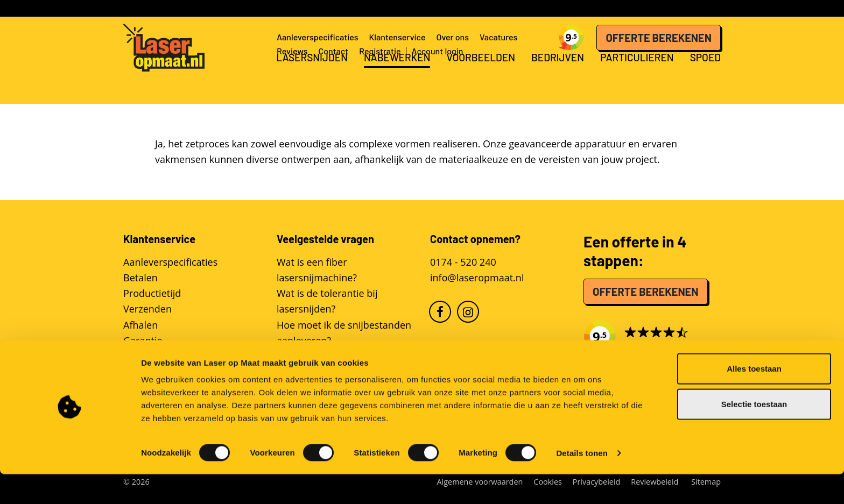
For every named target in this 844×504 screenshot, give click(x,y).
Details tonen (582, 483)
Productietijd (152, 293)
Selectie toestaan (754, 434)
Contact (333, 51)
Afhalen (140, 325)
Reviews (292, 51)
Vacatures (498, 37)
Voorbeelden (481, 78)
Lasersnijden (312, 78)
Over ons (453, 37)
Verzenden (147, 309)
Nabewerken (397, 78)
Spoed (705, 78)
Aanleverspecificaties (317, 37)
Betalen (140, 278)
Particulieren (637, 78)
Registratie (380, 51)
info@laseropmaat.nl (477, 278)
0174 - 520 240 (463, 262)
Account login (438, 51)
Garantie (143, 340)
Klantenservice (397, 37)
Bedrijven (558, 78)
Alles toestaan (754, 398)
